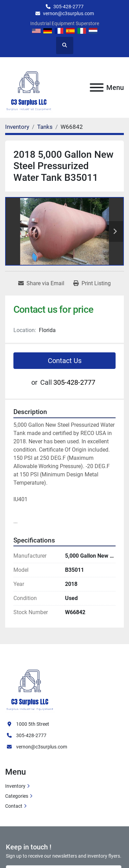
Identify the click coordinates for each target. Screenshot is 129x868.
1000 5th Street (33, 724)
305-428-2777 (68, 7)
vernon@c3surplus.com (68, 13)
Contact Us (65, 361)
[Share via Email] (41, 283)
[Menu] (97, 87)
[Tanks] (45, 127)
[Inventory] (17, 127)
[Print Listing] (92, 283)
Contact (14, 806)
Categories (17, 796)
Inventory (15, 786)
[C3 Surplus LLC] (30, 686)
